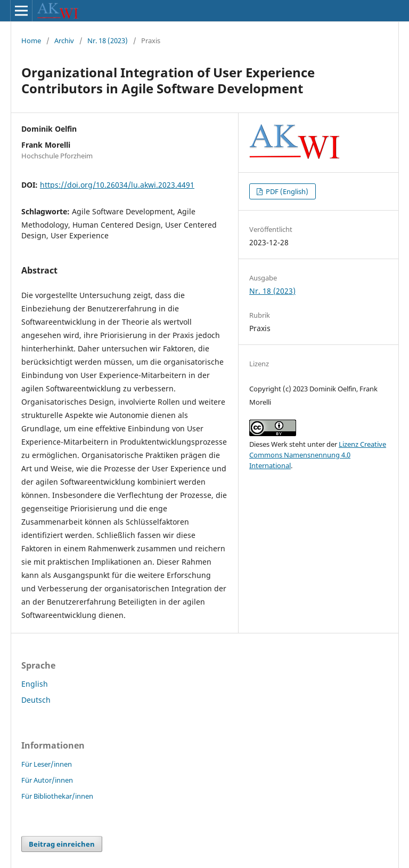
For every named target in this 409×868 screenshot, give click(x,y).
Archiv (64, 41)
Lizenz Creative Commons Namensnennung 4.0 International (318, 455)
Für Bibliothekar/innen (57, 796)
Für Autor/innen (47, 780)
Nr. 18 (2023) (108, 41)
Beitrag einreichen (62, 844)
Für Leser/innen (47, 764)
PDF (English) (286, 191)
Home (31, 41)
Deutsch (36, 700)
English (35, 684)
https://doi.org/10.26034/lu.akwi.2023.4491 (117, 185)
